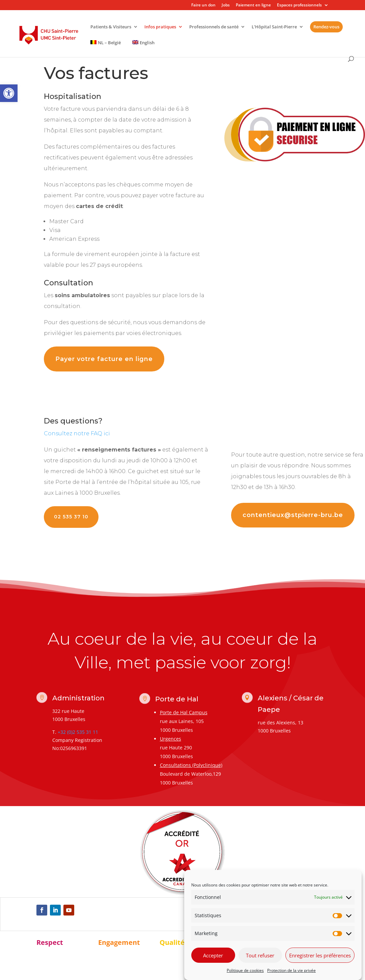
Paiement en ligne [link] (253, 5)
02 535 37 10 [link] (71, 517)
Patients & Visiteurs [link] (111, 27)
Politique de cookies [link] (245, 970)
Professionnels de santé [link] (214, 27)
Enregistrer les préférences (320, 955)
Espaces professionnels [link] (299, 5)
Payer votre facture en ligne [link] (104, 359)
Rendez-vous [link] (326, 27)
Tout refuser (260, 955)
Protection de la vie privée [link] (291, 970)
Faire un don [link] (203, 5)
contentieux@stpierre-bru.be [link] (293, 515)
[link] (9, 93)
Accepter (213, 955)
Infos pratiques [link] (160, 27)
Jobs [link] (226, 5)
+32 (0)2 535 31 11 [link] (78, 732)
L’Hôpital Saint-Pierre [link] (274, 27)
